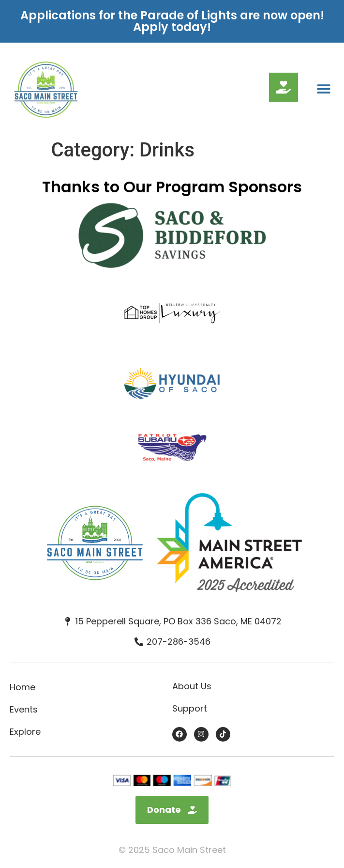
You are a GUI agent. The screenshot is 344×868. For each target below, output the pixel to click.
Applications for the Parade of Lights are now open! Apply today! (172, 21)
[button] (323, 89)
